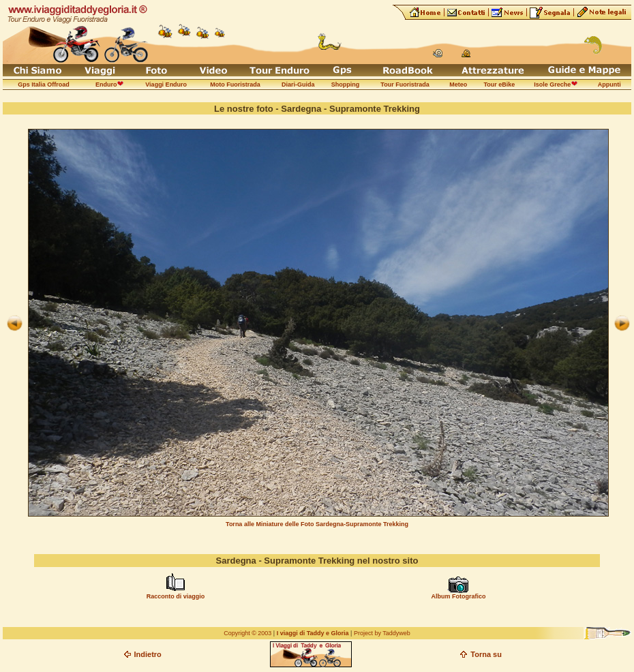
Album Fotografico (458, 596)
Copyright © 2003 (247, 633)
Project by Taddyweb (382, 633)
